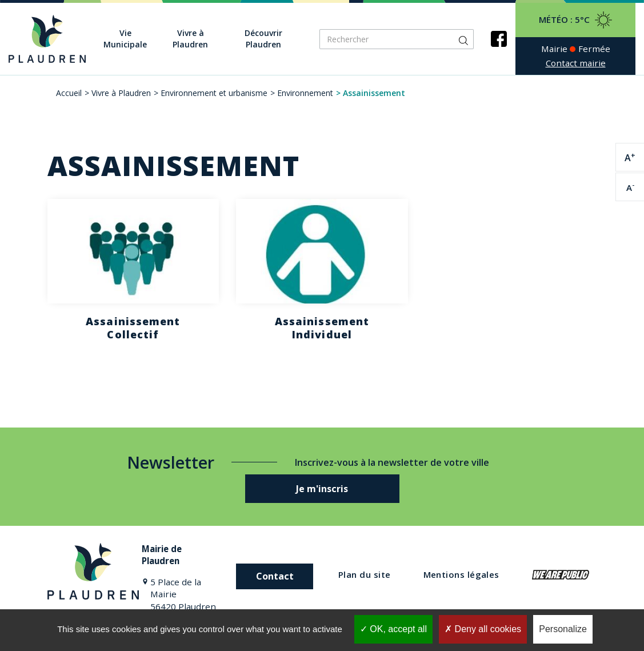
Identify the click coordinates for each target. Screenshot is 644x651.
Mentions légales (461, 574)
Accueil (69, 93)
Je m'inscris (322, 489)
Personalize (563, 629)
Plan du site (364, 574)
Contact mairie (576, 63)
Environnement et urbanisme (214, 93)
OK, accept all (393, 629)
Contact (275, 576)
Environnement (305, 93)
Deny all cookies (483, 629)
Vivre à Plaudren (121, 93)
